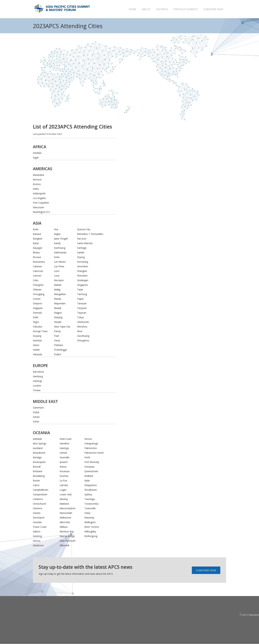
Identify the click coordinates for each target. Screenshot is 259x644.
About (146, 9)
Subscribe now (213, 9)
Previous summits (186, 9)
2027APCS (162, 9)
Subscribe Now (206, 570)
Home (132, 9)
